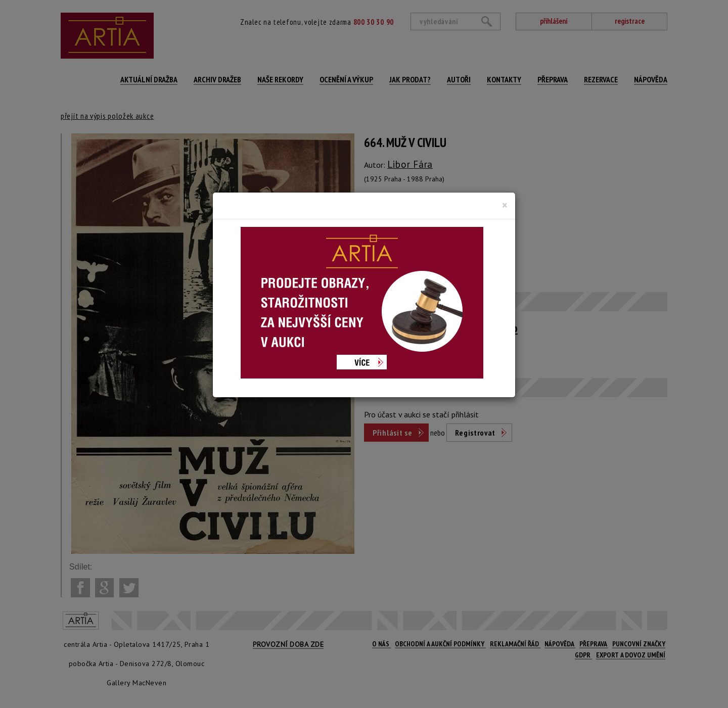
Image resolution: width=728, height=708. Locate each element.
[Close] (505, 205)
